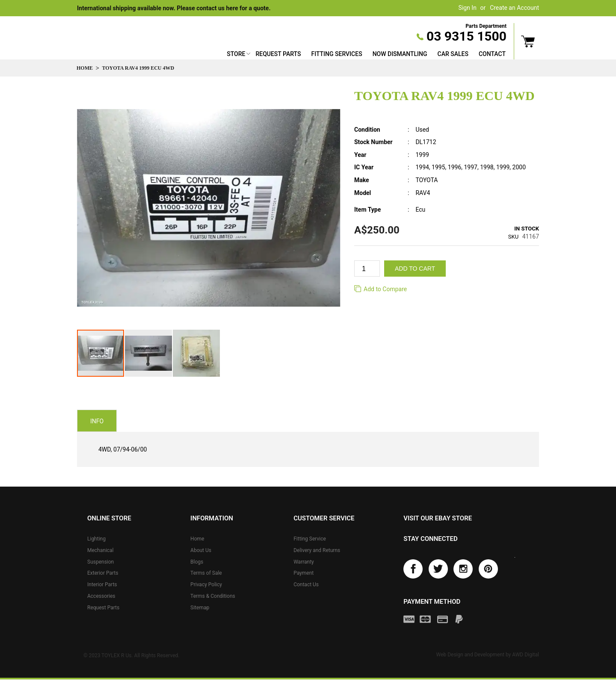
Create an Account (514, 8)
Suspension (101, 562)
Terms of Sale (206, 573)
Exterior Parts (103, 573)
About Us (201, 550)
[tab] (97, 421)
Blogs (197, 562)
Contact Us (306, 585)
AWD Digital (526, 655)
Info (97, 421)
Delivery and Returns (317, 550)
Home (85, 68)
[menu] (366, 55)
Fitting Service (310, 539)
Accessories (101, 596)
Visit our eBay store (438, 518)
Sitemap (200, 608)
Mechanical (101, 550)
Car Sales (453, 54)
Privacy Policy (206, 585)
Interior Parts (102, 585)
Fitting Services (336, 54)
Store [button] (236, 54)
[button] (149, 353)
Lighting (96, 539)
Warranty (304, 562)
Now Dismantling (400, 54)
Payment (304, 573)
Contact (492, 54)
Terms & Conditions (213, 596)
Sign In (468, 8)
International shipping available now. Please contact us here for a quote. (174, 8)
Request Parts (278, 54)
